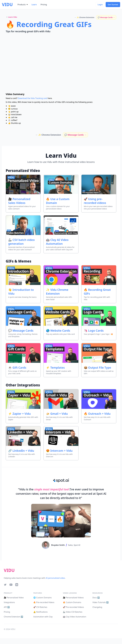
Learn (34, 5)
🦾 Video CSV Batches (73, 612)
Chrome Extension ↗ (13, 617)
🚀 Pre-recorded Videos (73, 607)
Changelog (97, 607)
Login (100, 5)
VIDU (7, 5)
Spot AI (77, 545)
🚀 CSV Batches (40, 607)
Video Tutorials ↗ (100, 602)
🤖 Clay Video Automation (75, 617)
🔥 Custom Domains (72, 602)
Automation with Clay (43, 617)
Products (23, 5)
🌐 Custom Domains (42, 598)
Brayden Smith (58, 545)
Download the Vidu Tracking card (32, 98)
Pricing (44, 5)
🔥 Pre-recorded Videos (44, 602)
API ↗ (7, 607)
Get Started (113, 5)
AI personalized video (55, 578)
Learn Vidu (13, 17)
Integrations (9, 602)
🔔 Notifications (40, 612)
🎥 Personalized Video (14, 598)
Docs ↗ (96, 598)
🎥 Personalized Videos (73, 598)
